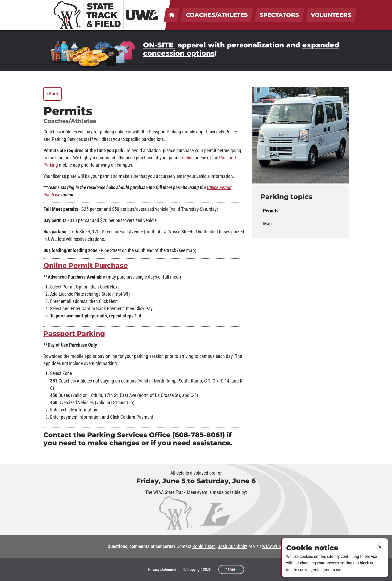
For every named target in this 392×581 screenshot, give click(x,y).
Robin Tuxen (204, 546)
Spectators (279, 15)
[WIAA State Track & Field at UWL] (107, 15)
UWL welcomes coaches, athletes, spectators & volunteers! (171, 15)
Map (267, 224)
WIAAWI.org (273, 546)
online (188, 158)
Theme (231, 569)
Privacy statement (162, 569)
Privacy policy (354, 570)
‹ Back (53, 94)
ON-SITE (159, 45)
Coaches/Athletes (217, 15)
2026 (207, 569)
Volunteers (331, 15)
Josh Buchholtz (233, 546)
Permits (271, 211)
